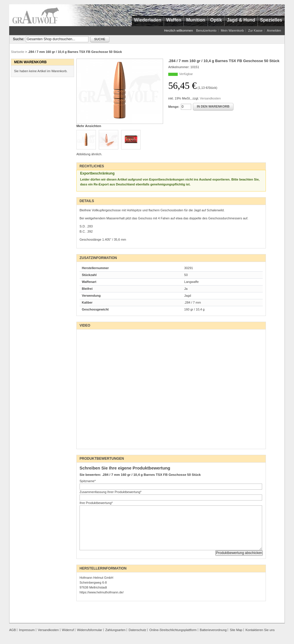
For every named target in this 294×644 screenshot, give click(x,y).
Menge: (174, 107)
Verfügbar (186, 74)
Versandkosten (210, 98)
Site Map (236, 630)
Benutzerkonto (206, 30)
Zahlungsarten (115, 630)
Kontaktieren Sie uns (260, 630)
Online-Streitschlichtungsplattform (173, 630)
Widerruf (68, 630)
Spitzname (88, 481)
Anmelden (274, 30)
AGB (12, 630)
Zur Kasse (255, 30)
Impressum (27, 630)
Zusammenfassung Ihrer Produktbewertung (111, 492)
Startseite (18, 52)
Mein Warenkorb (232, 30)
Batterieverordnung (213, 630)
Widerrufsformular (89, 630)
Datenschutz (137, 630)
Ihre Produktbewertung (96, 503)
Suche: (19, 39)
